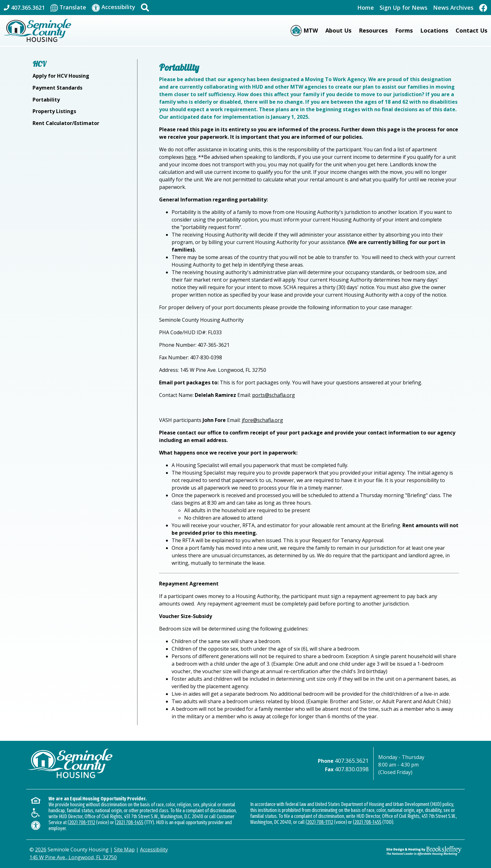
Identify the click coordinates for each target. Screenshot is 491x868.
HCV (39, 64)
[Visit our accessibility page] (114, 7)
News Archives (453, 8)
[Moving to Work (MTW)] (304, 31)
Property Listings (54, 111)
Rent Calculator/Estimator (66, 123)
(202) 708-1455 (129, 822)
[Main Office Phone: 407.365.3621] (24, 8)
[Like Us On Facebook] (483, 7)
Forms (404, 30)
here (191, 157)
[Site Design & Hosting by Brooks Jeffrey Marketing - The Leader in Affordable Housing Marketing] (424, 851)
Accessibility (154, 850)
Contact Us (471, 30)
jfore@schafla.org (262, 420)
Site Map (124, 850)
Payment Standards (57, 88)
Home (366, 8)
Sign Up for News (403, 8)
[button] (145, 8)
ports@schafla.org (274, 395)
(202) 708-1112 (81, 822)
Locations (434, 30)
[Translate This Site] (68, 8)
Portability (46, 100)
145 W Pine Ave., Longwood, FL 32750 (73, 857)
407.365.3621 (352, 761)
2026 (41, 850)
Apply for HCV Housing (61, 76)
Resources (373, 30)
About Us (338, 30)
